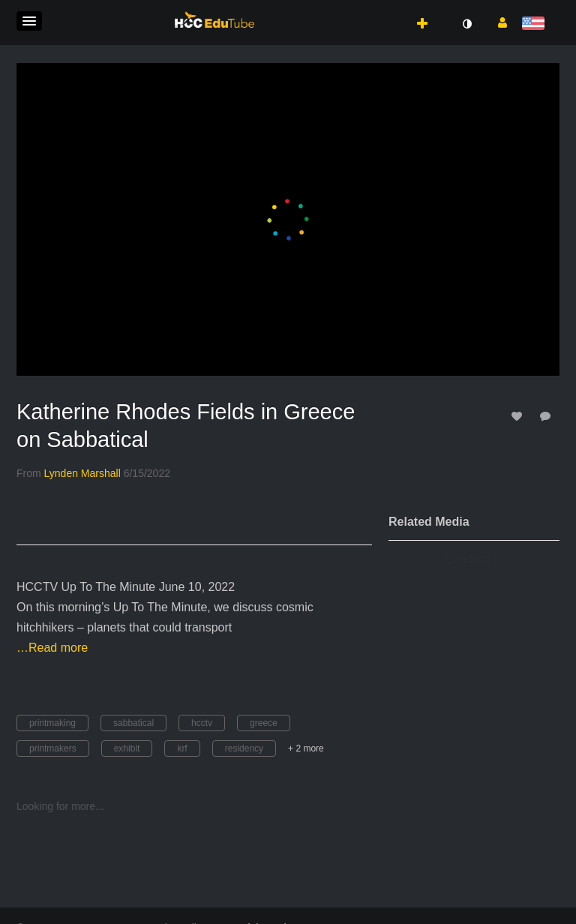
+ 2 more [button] (306, 748)
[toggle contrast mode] (466, 24)
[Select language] (536, 24)
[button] (29, 21)
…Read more (52, 648)
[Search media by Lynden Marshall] (82, 473)
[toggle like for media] (519, 416)
